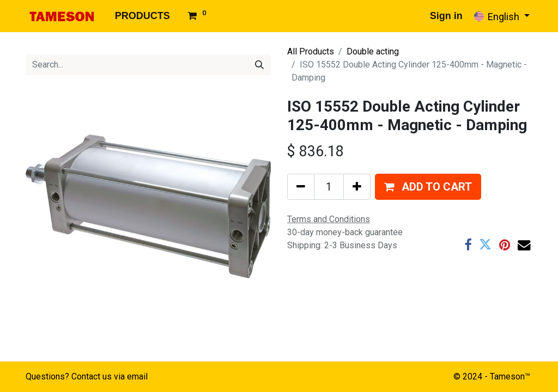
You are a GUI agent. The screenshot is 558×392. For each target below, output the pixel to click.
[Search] (259, 65)
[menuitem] (142, 16)
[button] (428, 187)
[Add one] (357, 187)
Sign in (446, 16)
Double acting (373, 51)
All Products (311, 51)
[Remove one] (301, 187)
